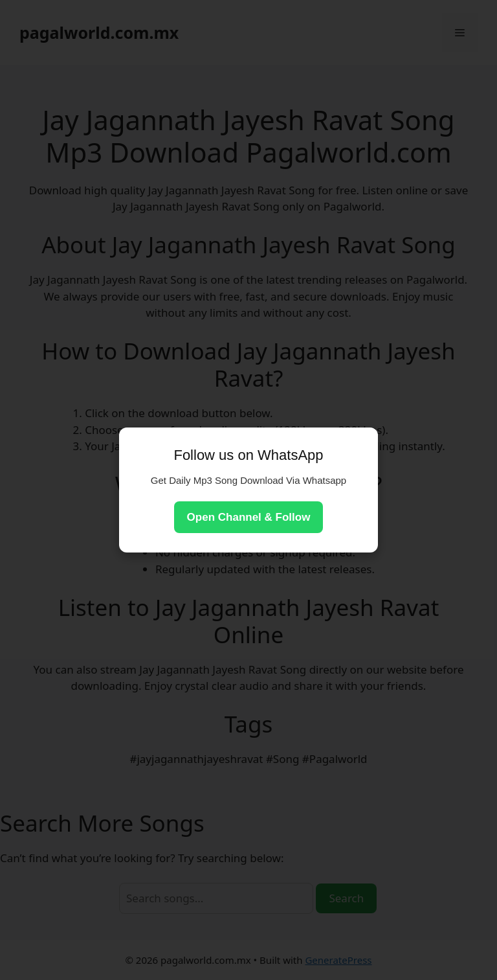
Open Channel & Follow (249, 517)
